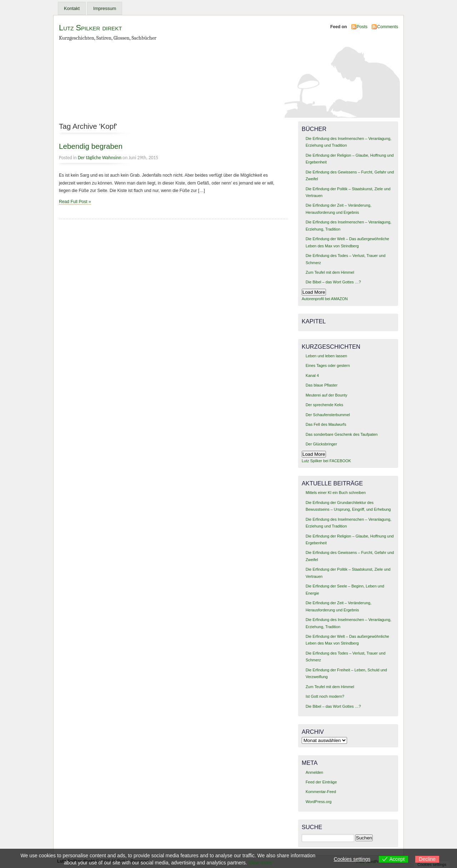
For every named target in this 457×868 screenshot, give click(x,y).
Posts (362, 27)
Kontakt (72, 8)
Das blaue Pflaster (322, 385)
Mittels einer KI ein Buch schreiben (336, 493)
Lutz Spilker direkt (90, 28)
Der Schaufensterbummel (328, 415)
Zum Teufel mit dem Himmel (330, 272)
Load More (314, 292)
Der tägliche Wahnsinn (100, 158)
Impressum (105, 8)
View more (260, 863)
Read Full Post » (75, 202)
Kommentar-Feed (321, 792)
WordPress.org (319, 802)
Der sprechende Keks (324, 405)
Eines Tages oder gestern (328, 365)
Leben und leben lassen (326, 356)
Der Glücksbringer (321, 444)
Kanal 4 (312, 375)
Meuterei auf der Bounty (327, 395)
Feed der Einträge (321, 782)
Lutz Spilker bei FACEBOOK (326, 461)
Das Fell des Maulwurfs (326, 424)
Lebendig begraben (91, 146)
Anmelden (314, 772)
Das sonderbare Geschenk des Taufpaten (342, 434)
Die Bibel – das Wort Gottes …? (333, 282)
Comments (388, 27)
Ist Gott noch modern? (325, 696)
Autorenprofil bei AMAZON (325, 299)
